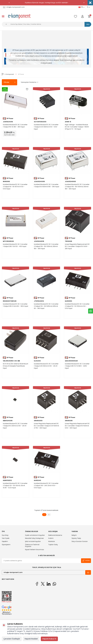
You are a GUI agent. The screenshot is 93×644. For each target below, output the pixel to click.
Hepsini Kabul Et (49, 639)
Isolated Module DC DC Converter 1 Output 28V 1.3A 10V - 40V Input (15, 245)
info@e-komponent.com (14, 7)
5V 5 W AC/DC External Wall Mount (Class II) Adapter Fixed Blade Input (15, 366)
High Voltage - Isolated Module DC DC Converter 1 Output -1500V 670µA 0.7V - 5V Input (77, 127)
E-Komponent (8, 74)
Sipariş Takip (76, 538)
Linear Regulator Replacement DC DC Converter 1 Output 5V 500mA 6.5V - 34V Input (77, 426)
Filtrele (10, 82)
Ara (88, 24)
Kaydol (86, 561)
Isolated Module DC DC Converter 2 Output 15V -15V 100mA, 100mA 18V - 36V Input (77, 187)
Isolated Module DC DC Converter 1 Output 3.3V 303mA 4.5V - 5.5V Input (46, 127)
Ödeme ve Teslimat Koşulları (32, 546)
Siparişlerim (6, 545)
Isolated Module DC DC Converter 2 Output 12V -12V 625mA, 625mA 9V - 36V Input (46, 306)
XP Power (21, 74)
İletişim (74, 535)
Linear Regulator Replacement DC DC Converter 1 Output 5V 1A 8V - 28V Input (77, 246)
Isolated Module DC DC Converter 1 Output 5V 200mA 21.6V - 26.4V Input (15, 426)
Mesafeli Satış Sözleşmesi (34, 538)
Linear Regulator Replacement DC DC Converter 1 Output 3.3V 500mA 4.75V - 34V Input (46, 426)
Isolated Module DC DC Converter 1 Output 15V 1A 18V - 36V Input (15, 126)
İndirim (51, 538)
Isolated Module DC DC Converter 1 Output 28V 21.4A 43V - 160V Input (15, 305)
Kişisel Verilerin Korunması (35, 550)
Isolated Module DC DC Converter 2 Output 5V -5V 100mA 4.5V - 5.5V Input (77, 306)
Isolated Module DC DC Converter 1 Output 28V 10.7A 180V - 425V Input (77, 366)
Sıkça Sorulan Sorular (80, 541)
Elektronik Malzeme (55, 535)
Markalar (52, 541)
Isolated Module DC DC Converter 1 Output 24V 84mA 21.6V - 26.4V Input (46, 366)
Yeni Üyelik (6, 538)
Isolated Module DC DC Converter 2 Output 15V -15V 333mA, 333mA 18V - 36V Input (46, 246)
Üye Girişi (5, 535)
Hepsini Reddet (31, 639)
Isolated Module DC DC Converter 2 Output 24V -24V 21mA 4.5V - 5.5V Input (46, 485)
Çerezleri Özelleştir (12, 639)
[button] (9, 3)
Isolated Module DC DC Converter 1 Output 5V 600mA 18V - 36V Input (46, 185)
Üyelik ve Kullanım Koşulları (35, 535)
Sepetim (5, 541)
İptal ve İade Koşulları (33, 541)
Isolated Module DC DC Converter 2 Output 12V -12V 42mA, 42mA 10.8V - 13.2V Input (15, 485)
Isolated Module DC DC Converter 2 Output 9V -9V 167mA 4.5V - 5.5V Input (15, 187)
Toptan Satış (53, 545)
